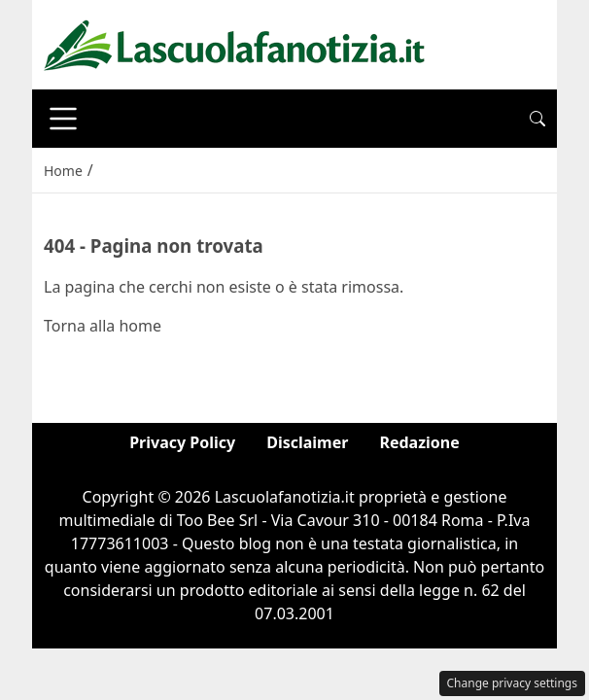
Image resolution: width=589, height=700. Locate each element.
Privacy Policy (182, 442)
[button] (537, 119)
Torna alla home (103, 326)
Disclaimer (307, 442)
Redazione (419, 442)
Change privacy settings (513, 683)
